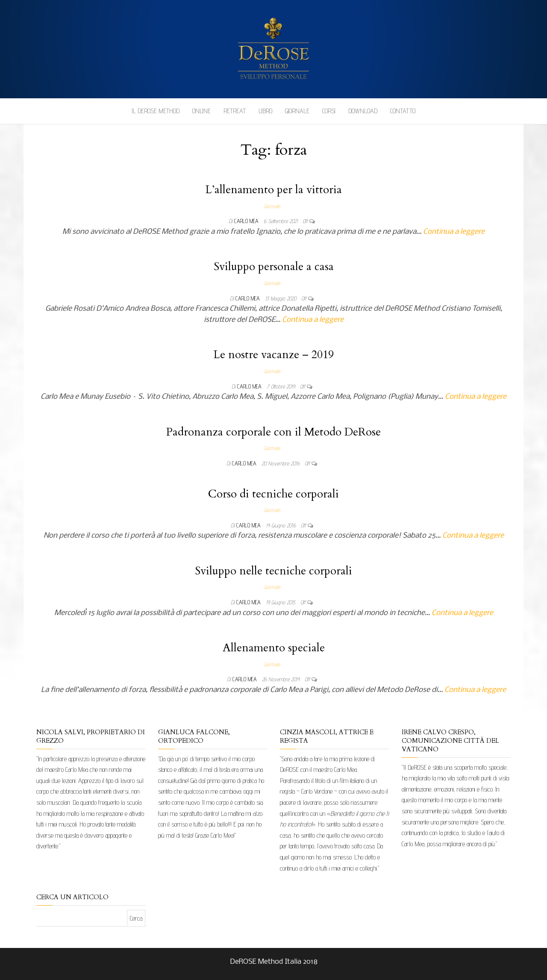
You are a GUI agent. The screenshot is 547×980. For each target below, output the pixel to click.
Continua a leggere (454, 232)
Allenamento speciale (274, 648)
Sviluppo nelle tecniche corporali (273, 571)
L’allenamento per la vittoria (273, 190)
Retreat (235, 111)
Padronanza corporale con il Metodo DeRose (273, 432)
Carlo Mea (247, 221)
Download (363, 111)
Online (201, 111)
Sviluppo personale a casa (274, 266)
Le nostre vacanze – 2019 (273, 355)
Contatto (403, 111)
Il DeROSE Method (156, 111)
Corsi (329, 111)
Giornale (297, 111)
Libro (265, 111)
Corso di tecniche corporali (273, 494)
